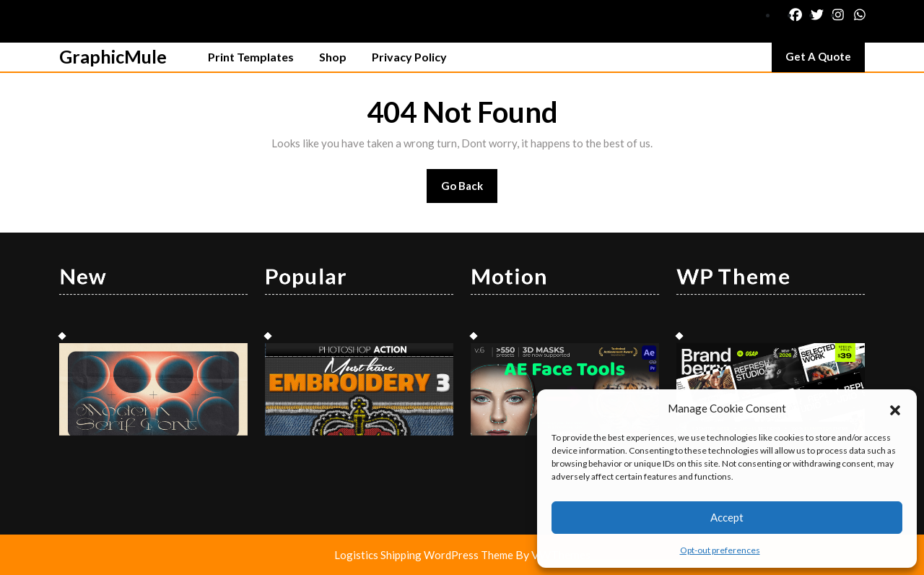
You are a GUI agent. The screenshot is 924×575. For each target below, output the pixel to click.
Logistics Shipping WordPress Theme (425, 555)
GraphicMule (113, 56)
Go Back (470, 190)
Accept (727, 517)
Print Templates (251, 57)
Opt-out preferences (720, 550)
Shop (333, 57)
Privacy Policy (409, 57)
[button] (895, 408)
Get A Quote (825, 60)
